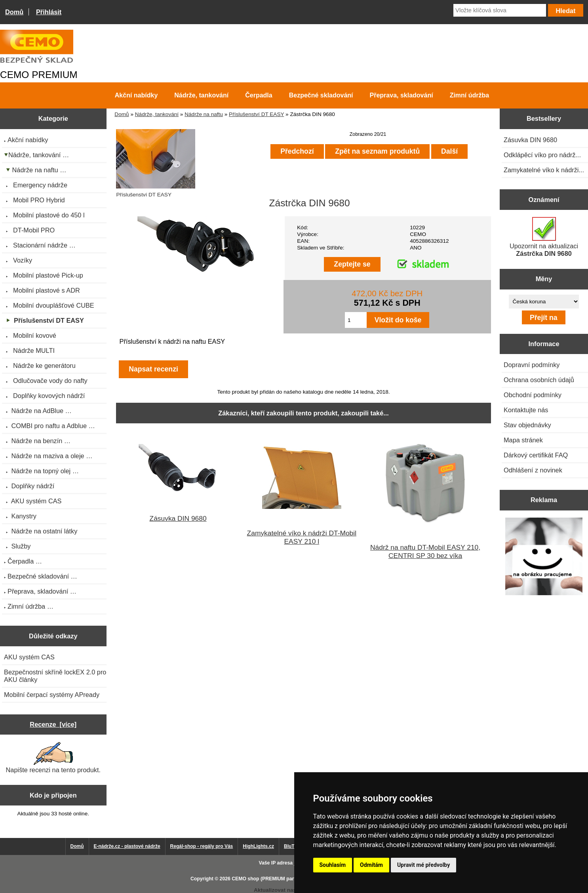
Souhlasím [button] (333, 865)
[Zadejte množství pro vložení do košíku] (356, 320)
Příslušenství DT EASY (256, 114)
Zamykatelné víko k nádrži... (544, 170)
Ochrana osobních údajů (539, 380)
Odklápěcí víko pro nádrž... (542, 155)
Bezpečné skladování (321, 95)
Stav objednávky (527, 425)
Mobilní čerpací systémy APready (52, 695)
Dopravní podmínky (532, 365)
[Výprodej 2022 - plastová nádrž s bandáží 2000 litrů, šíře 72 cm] (544, 557)
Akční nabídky (136, 95)
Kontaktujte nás (526, 410)
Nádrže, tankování (157, 114)
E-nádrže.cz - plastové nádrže (127, 846)
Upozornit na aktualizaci (544, 237)
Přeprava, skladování (402, 95)
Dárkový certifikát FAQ (536, 455)
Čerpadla (259, 95)
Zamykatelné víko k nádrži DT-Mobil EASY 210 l (302, 537)
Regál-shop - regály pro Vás (202, 846)
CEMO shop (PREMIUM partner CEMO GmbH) (284, 879)
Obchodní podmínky (533, 395)
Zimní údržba (470, 95)
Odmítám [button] (371, 865)
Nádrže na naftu (204, 114)
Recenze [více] (53, 724)
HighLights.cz (258, 846)
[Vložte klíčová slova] (500, 10)
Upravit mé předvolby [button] (423, 865)
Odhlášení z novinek (533, 470)
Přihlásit (49, 12)
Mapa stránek (523, 440)
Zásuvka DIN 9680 (178, 518)
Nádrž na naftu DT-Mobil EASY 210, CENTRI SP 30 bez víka (425, 551)
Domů (14, 12)
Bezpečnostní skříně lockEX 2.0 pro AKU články (55, 676)
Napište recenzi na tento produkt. (53, 758)
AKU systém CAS (29, 657)
